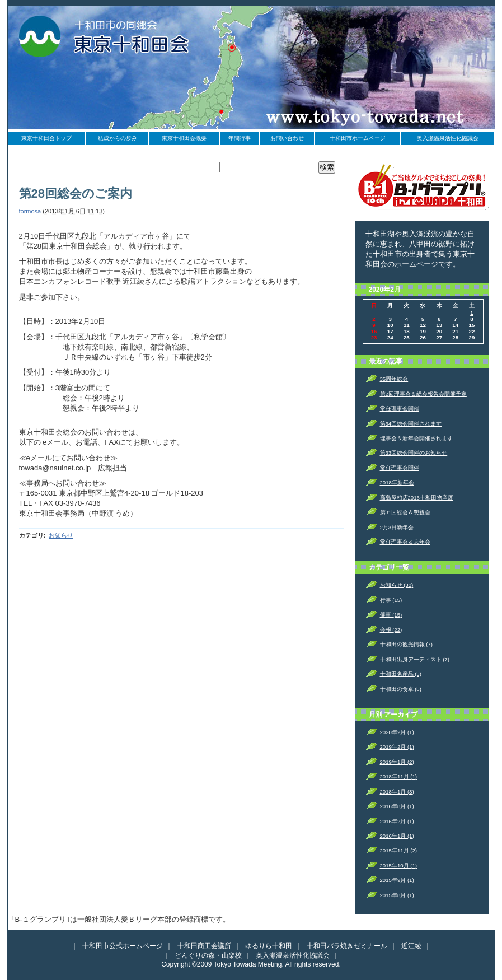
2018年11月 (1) (398, 776)
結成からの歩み (118, 138)
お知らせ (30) (397, 585)
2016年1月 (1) (397, 836)
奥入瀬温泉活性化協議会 (448, 138)
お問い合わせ (287, 138)
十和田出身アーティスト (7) (415, 659)
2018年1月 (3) (397, 792)
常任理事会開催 (400, 409)
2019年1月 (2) (397, 762)
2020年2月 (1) (397, 732)
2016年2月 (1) (397, 821)
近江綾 (411, 946)
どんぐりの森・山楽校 (208, 955)
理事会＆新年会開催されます (416, 438)
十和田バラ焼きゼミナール (347, 946)
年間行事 (240, 138)
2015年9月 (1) (397, 880)
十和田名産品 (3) (401, 674)
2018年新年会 (397, 482)
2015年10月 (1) (398, 865)
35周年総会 (394, 379)
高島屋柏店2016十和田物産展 (417, 498)
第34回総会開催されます (411, 424)
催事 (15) (391, 615)
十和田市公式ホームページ (123, 946)
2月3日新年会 (397, 527)
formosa (30, 211)
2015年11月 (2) (398, 850)
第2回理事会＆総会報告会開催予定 (423, 394)
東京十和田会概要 (184, 138)
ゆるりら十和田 (269, 946)
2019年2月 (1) (397, 747)
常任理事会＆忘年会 (405, 542)
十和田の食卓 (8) (401, 689)
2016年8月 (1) (397, 806)
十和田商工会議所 (204, 946)
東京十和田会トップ (46, 138)
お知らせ (61, 535)
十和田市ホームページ (358, 138)
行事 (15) (391, 600)
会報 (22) (391, 630)
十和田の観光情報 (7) (406, 644)
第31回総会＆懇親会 (405, 512)
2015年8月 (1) (397, 895)
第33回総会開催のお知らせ (414, 453)
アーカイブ (401, 715)
